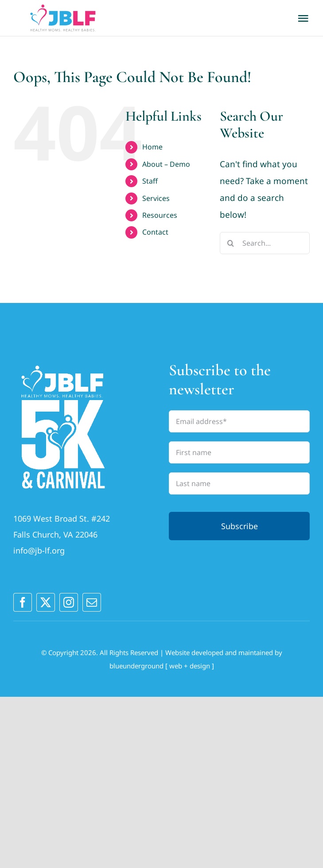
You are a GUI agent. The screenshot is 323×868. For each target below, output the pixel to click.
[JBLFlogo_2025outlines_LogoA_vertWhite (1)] (63, 365)
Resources (160, 215)
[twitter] (46, 602)
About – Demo (166, 164)
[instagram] (69, 602)
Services (156, 198)
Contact (155, 232)
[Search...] (265, 243)
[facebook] (23, 602)
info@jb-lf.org (39, 550)
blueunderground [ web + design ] (162, 666)
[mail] (92, 602)
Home (152, 147)
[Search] (231, 243)
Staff (150, 181)
